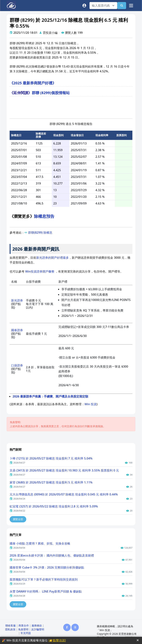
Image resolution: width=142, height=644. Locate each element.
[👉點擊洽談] (57, 640)
